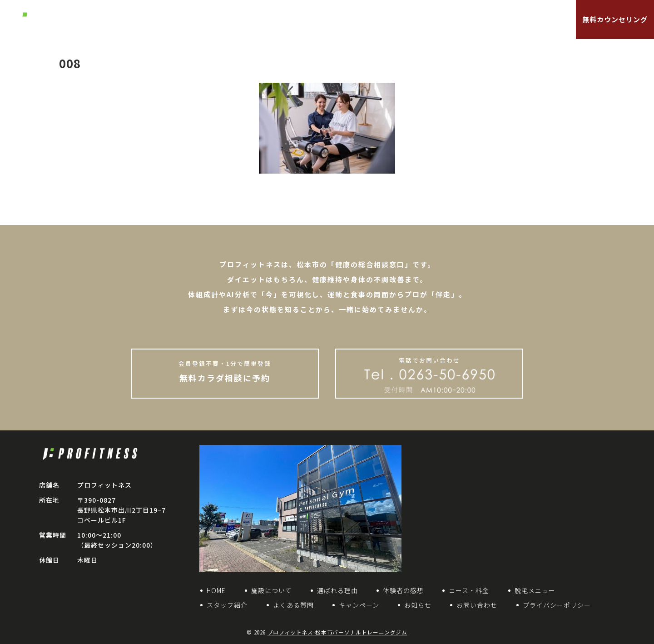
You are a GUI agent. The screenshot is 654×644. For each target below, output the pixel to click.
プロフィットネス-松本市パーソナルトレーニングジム (337, 632)
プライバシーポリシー (557, 605)
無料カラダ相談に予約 (225, 371)
